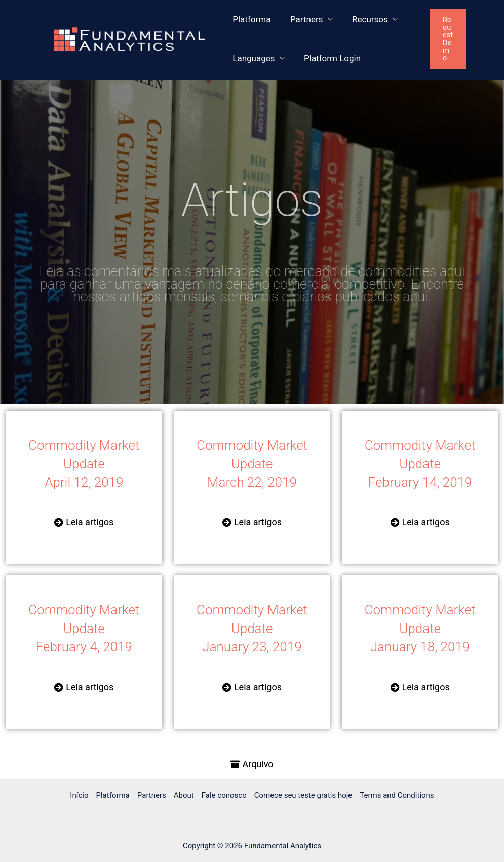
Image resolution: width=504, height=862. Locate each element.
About (184, 795)
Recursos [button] (364, 19)
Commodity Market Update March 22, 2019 (252, 464)
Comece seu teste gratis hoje (303, 795)
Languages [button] (253, 58)
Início (79, 795)
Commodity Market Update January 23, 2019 (252, 628)
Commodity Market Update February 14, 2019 (420, 464)
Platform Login (329, 58)
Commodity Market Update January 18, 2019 (420, 628)
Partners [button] (303, 19)
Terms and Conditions (397, 795)
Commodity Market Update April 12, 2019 (84, 464)
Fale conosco (224, 795)
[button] (457, 39)
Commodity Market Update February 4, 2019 (84, 628)
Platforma (250, 19)
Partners (152, 795)
